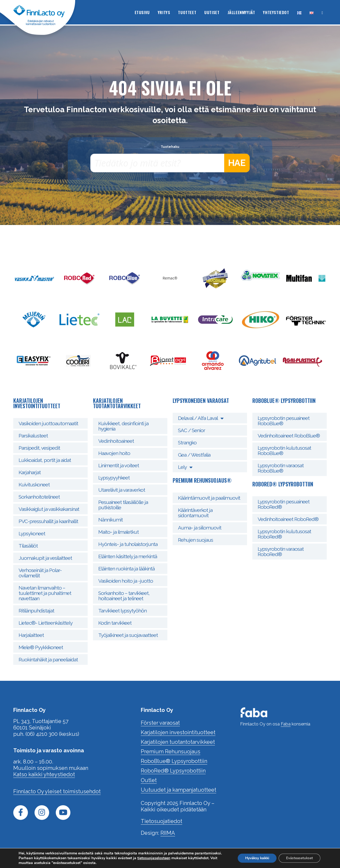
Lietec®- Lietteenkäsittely (46, 623)
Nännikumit (110, 520)
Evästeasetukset (299, 858)
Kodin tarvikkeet (115, 623)
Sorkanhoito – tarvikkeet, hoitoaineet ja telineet (124, 596)
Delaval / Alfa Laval (201, 418)
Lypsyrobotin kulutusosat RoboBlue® (284, 450)
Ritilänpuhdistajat (36, 611)
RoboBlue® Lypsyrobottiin (174, 761)
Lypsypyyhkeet (114, 478)
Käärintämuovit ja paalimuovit (209, 498)
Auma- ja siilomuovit (200, 528)
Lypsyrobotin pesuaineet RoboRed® (284, 504)
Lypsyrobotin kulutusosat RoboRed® (284, 534)
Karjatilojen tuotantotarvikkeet (178, 742)
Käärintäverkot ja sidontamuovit (195, 513)
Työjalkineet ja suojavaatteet (128, 635)
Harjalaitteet (31, 635)
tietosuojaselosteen (182, 858)
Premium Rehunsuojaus (171, 752)
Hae (237, 163)
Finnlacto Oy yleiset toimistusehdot (57, 791)
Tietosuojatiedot (161, 821)
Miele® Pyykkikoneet (41, 647)
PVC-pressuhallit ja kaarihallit (48, 521)
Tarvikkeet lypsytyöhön (122, 611)
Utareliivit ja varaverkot (122, 490)
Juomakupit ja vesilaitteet (45, 558)
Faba (286, 724)
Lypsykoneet (32, 533)
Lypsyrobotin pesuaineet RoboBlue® (284, 421)
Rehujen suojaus (195, 540)
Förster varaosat (160, 723)
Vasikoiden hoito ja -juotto (126, 581)
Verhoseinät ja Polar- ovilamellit (40, 573)
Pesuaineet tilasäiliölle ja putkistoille (123, 505)
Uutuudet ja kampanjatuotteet (178, 790)
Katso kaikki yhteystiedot (44, 774)
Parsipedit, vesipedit (39, 448)
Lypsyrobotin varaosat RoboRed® (281, 552)
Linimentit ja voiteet (119, 465)
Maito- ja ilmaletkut (118, 532)
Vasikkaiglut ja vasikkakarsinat (49, 509)
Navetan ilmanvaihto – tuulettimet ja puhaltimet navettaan (45, 593)
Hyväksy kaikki (254, 858)
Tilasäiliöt (28, 546)
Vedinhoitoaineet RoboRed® (288, 519)
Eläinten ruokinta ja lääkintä (126, 569)
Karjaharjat (30, 472)
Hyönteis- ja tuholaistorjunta (128, 544)
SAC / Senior (192, 430)
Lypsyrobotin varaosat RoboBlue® (281, 468)
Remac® (170, 278)
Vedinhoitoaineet (116, 441)
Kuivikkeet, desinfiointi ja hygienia (123, 426)
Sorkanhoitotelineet (39, 497)
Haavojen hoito (114, 453)
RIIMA (168, 833)
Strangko (187, 443)
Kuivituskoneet (34, 485)
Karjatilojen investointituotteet (178, 732)
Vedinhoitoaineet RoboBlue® (289, 436)
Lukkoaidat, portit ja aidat (45, 460)
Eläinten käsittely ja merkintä (128, 556)
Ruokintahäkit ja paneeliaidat (48, 660)
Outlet (149, 780)
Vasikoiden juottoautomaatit (48, 423)
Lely (185, 467)
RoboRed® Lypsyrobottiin (173, 771)
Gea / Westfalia (194, 455)
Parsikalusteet (33, 436)
